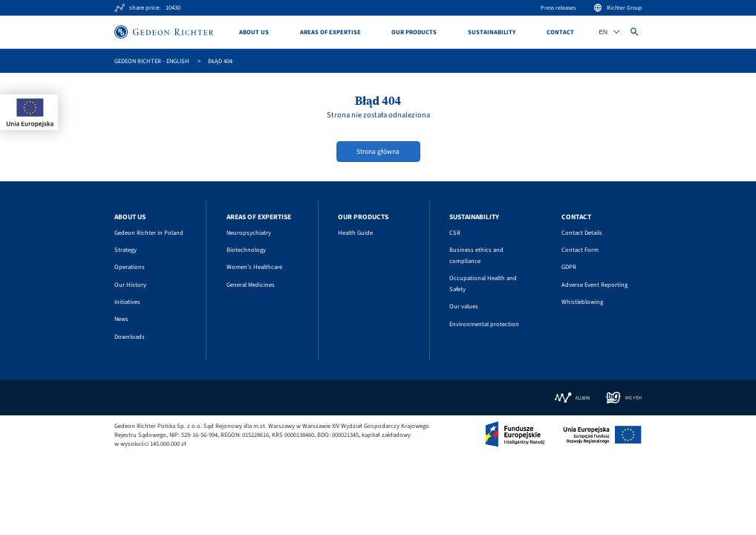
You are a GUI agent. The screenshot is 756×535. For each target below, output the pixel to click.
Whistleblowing (582, 302)
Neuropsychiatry (249, 233)
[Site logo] (164, 32)
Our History (130, 285)
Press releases (558, 8)
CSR (455, 233)
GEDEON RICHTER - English (152, 61)
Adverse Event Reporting (594, 285)
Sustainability (492, 32)
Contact (560, 32)
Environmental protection (484, 324)
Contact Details (582, 233)
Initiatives (127, 302)
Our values (464, 306)
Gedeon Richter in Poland (149, 233)
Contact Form (580, 250)
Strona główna (378, 152)
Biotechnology (246, 250)
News (121, 319)
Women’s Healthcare (254, 267)
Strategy (126, 250)
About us (254, 32)
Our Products (414, 32)
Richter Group (618, 8)
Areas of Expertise (330, 32)
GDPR (569, 267)
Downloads (130, 337)
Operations (130, 267)
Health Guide (355, 233)
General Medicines (251, 285)
